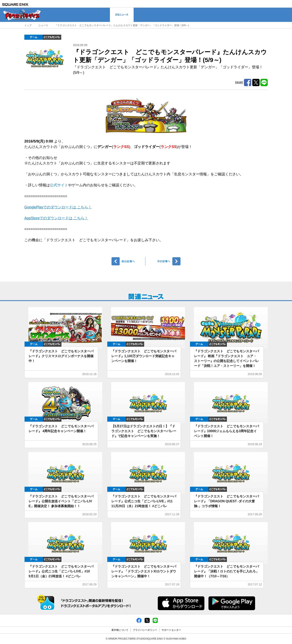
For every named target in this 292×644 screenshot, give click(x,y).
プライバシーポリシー (145, 630)
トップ (28, 25)
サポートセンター (171, 630)
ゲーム (34, 37)
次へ (164, 261)
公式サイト (59, 185)
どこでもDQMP (52, 37)
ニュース (43, 25)
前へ (128, 261)
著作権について (120, 630)
